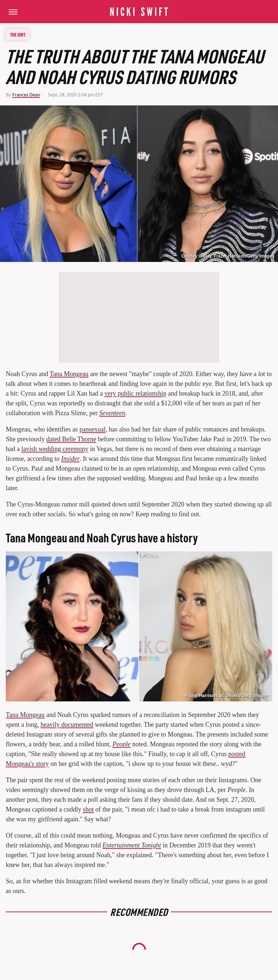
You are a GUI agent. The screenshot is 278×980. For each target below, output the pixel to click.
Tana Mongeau (69, 374)
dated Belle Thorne (71, 439)
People (122, 744)
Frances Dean (26, 95)
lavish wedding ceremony (55, 449)
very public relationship (135, 393)
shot (88, 809)
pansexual (92, 429)
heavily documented (67, 725)
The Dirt (18, 34)
